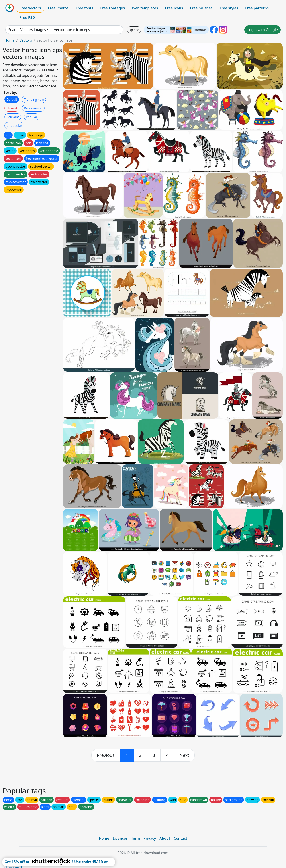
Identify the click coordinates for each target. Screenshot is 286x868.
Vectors (26, 40)
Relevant (13, 117)
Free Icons (174, 8)
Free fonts (85, 8)
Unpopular (14, 126)
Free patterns (257, 8)
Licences (120, 838)
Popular (32, 117)
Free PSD (27, 17)
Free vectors (30, 8)
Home (10, 40)
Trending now (34, 99)
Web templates (145, 8)
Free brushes (201, 8)
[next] (184, 755)
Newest (12, 108)
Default (12, 99)
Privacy (150, 838)
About (165, 838)
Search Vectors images (27, 30)
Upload (134, 30)
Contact (181, 838)
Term (135, 838)
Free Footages (112, 8)
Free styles (229, 8)
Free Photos (58, 8)
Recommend (33, 108)
